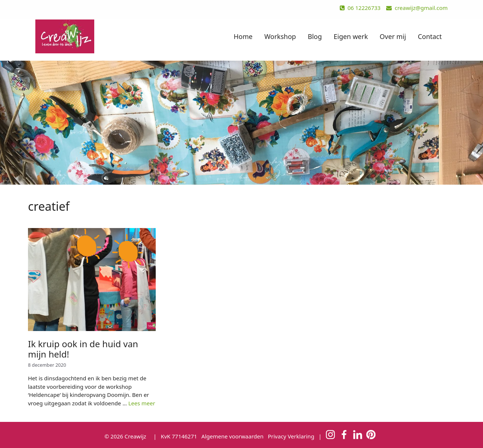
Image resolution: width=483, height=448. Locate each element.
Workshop (280, 36)
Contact (430, 36)
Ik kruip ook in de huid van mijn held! (83, 349)
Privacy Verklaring (291, 436)
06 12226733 (360, 8)
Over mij (393, 36)
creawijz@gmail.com (417, 8)
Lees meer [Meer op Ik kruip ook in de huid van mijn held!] (142, 403)
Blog (315, 36)
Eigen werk (351, 36)
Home (243, 36)
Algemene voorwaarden (232, 436)
